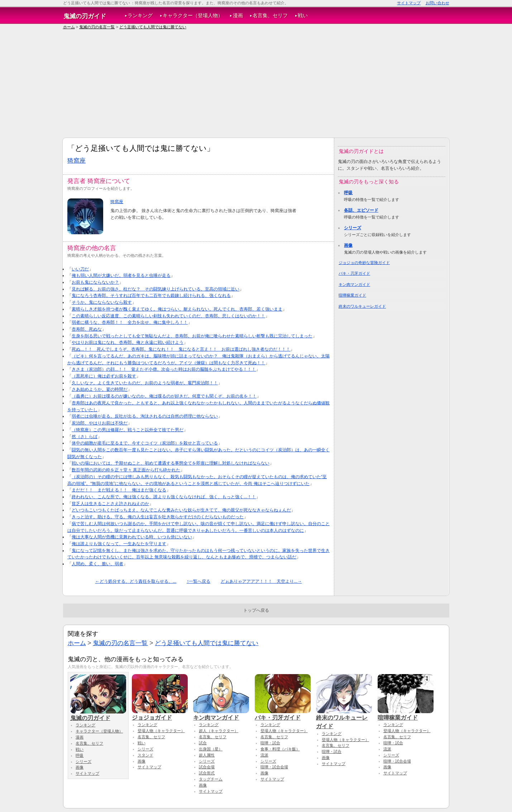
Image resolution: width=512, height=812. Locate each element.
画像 (348, 245)
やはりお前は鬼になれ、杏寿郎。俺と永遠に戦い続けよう (128, 342)
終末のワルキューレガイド (362, 306)
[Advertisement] (256, 84)
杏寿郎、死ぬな (87, 329)
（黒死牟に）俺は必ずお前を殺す (104, 376)
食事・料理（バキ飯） (280, 749)
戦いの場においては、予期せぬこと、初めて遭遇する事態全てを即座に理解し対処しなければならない (171, 463)
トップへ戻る (256, 610)
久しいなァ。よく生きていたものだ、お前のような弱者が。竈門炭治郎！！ (145, 383)
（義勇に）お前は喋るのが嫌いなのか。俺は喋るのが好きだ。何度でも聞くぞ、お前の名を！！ (164, 396)
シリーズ (353, 228)
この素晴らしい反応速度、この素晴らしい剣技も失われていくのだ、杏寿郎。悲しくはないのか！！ (168, 316)
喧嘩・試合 (270, 743)
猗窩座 (76, 160)
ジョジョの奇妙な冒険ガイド (364, 263)
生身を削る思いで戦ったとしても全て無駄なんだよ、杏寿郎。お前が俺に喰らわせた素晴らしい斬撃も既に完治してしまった (192, 336)
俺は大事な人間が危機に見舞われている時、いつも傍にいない (132, 537)
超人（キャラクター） (219, 731)
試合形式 (207, 773)
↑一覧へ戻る (198, 581)
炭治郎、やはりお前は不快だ (100, 423)
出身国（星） (211, 749)
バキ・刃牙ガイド (354, 273)
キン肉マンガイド (354, 284)
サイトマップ (409, 3)
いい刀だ (80, 269)
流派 (264, 755)
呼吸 (348, 193)
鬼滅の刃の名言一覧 (97, 27)
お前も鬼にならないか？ (95, 282)
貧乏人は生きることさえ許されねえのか (110, 504)
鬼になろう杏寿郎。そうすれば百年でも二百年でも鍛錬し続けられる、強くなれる (151, 296)
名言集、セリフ (270, 16)
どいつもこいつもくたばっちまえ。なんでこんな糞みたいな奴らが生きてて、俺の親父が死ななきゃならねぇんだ (181, 510)
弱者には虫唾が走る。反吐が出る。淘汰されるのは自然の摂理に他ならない (145, 416)
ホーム (69, 27)
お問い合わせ (437, 3)
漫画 (238, 16)
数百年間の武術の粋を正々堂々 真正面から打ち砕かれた (126, 470)
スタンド (145, 755)
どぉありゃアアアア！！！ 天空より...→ (261, 581)
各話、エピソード (361, 210)
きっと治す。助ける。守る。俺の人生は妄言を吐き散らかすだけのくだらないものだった (158, 517)
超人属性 (207, 755)
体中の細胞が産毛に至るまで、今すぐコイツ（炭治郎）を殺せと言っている (145, 443)
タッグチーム (211, 779)
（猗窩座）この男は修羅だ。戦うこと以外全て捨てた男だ (128, 430)
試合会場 (207, 767)
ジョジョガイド (160, 714)
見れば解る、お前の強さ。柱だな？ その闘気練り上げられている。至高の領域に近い (155, 289)
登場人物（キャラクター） (161, 731)
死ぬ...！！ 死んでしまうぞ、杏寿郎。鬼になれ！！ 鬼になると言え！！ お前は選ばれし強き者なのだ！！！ (181, 349)
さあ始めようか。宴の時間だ (100, 389)
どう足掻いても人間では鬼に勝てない (153, 27)
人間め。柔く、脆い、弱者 (97, 564)
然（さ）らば (85, 437)
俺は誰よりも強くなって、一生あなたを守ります (119, 544)
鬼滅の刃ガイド (85, 16)
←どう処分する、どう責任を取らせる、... (136, 581)
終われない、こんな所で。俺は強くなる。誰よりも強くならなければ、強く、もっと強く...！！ (164, 497)
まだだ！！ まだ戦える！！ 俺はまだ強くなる (119, 490)
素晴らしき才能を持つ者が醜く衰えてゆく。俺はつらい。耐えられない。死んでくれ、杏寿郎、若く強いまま (177, 309)
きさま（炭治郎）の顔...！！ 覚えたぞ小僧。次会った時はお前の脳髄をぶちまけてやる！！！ (164, 369)
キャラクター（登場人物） (193, 16)
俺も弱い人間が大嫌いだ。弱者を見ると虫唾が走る (121, 275)
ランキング (140, 16)
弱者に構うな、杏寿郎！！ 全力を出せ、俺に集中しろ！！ (130, 322)
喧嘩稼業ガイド (352, 295)
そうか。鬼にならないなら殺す (102, 302)
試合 (203, 743)
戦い (303, 16)
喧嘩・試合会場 (274, 767)
